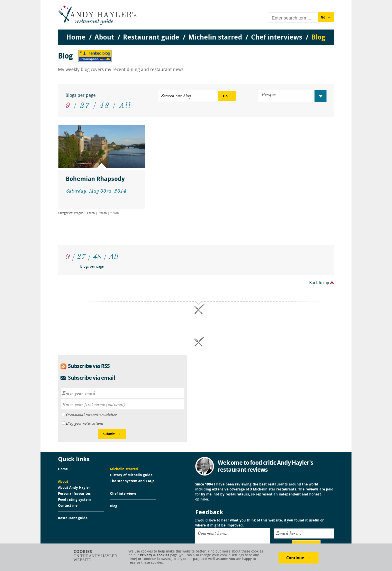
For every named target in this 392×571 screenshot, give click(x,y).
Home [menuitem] (76, 38)
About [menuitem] (104, 38)
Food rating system (74, 500)
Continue (295, 558)
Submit (109, 434)
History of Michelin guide (131, 475)
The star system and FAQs (132, 481)
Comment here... (213, 533)
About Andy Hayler (74, 488)
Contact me (68, 506)
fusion (115, 213)
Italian (103, 213)
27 (85, 105)
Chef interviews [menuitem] (277, 38)
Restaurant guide (73, 518)
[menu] (196, 33)
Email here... (288, 533)
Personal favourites (74, 494)
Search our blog (176, 96)
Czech (91, 213)
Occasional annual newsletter (91, 415)
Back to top (319, 283)
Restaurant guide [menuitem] (151, 38)
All (125, 105)
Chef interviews (123, 494)
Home (63, 469)
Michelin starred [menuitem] (215, 38)
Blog (114, 506)
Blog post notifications (85, 423)
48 (104, 105)
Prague (79, 213)
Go (323, 18)
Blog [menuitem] (318, 38)
